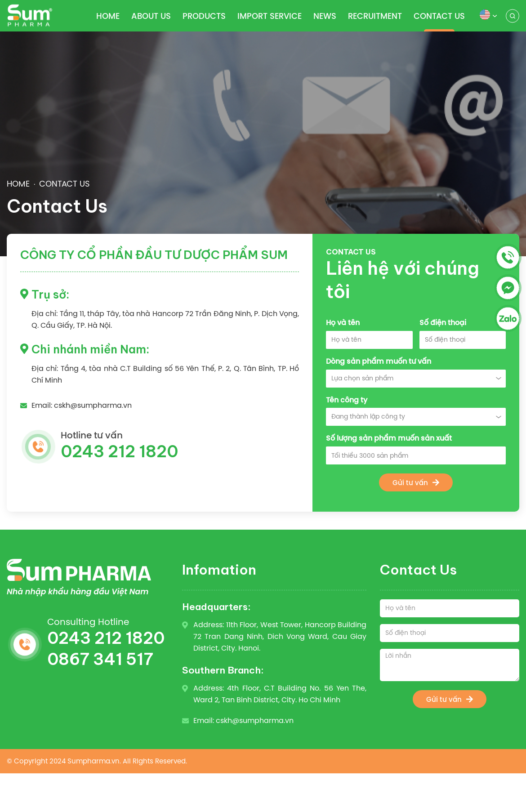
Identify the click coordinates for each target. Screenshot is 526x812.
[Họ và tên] (450, 608)
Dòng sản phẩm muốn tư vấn (379, 361)
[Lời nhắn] (450, 665)
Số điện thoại (443, 323)
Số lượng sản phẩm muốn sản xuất (389, 438)
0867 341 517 (100, 659)
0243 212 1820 (106, 638)
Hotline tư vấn (180, 446)
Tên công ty (347, 400)
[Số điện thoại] (450, 633)
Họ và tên (343, 323)
